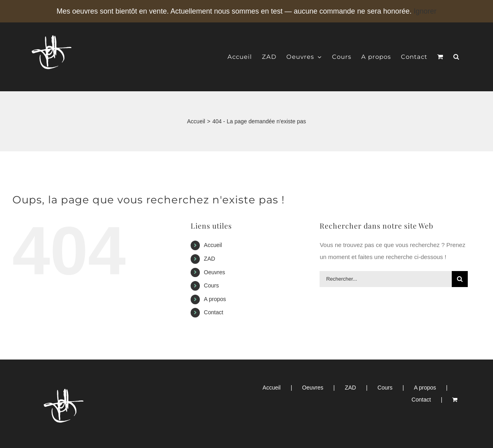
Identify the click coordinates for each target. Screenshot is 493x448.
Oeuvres (214, 272)
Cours (211, 285)
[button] (456, 57)
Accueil (213, 245)
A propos (215, 299)
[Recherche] (460, 279)
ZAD (209, 259)
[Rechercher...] (386, 279)
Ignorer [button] (425, 11)
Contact (213, 312)
